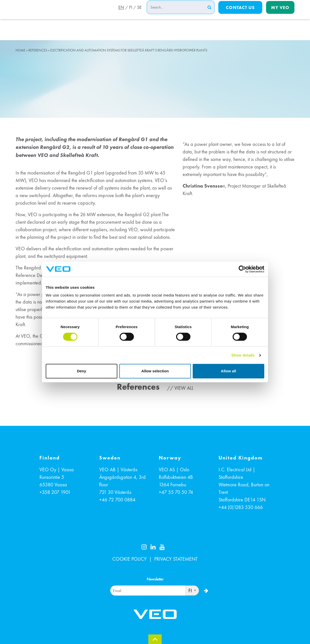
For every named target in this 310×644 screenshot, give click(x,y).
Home (20, 50)
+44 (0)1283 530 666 (241, 507)
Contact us (240, 13)
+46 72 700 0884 (117, 500)
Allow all (228, 371)
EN (120, 13)
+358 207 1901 (55, 492)
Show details (243, 355)
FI (130, 13)
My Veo (280, 13)
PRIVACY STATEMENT (176, 559)
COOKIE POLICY (130, 559)
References (38, 50)
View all (184, 388)
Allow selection (155, 371)
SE (139, 13)
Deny (82, 371)
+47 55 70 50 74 (176, 492)
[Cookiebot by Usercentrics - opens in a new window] (242, 269)
